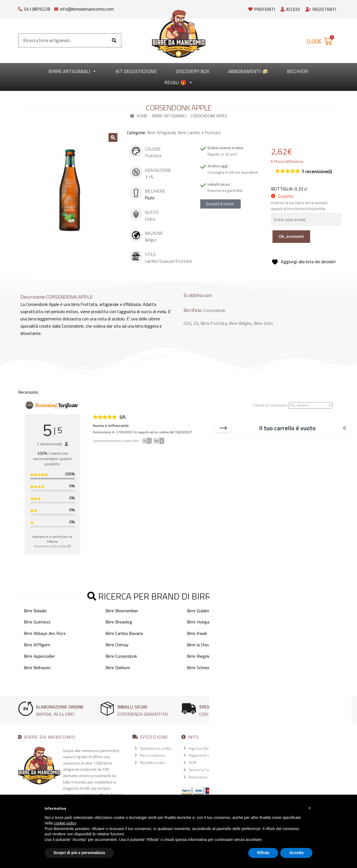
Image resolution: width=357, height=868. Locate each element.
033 (187, 323)
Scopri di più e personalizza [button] (79, 853)
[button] (113, 137)
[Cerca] (114, 40)
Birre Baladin (35, 611)
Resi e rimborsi (152, 755)
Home (142, 116)
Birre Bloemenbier (122, 611)
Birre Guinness (37, 622)
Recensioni (198, 777)
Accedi (290, 9)
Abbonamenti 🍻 (248, 71)
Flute (150, 198)
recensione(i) (317, 172)
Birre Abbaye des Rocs (45, 633)
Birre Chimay (117, 645)
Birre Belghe (240, 323)
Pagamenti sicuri (202, 755)
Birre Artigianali (73, 71)
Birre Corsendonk (121, 656)
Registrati (321, 9)
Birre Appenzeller (39, 656)
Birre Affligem (37, 645)
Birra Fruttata (214, 323)
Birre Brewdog (119, 622)
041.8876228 (37, 9)
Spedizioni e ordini (155, 748)
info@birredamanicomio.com (87, 9)
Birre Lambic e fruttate (199, 132)
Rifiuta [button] (263, 853)
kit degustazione (136, 71)
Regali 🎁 (178, 83)
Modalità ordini (152, 762)
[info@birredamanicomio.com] (56, 8)
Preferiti (262, 9)
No (159, 441)
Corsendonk (214, 310)
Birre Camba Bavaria (124, 633)
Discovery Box (192, 71)
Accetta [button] (296, 853)
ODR (192, 762)
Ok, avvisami (291, 236)
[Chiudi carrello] (223, 430)
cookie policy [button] (65, 823)
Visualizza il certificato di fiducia (52, 539)
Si (148, 441)
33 (196, 323)
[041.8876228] (20, 8)
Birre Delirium (118, 668)
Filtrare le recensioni (293, 405)
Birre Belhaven (37, 668)
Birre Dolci (263, 323)
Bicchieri (298, 71)
